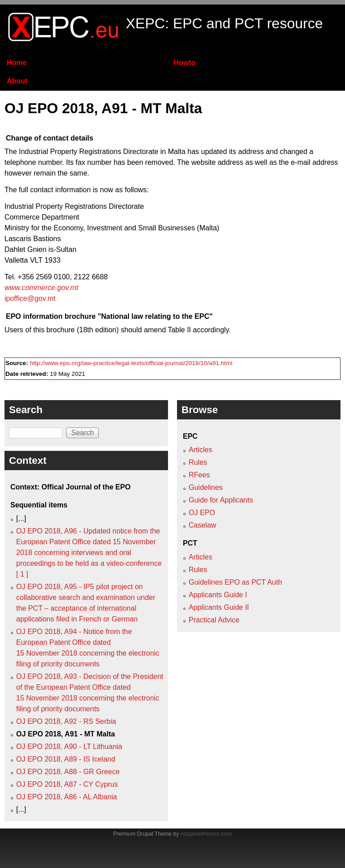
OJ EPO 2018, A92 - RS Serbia (66, 721)
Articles (200, 450)
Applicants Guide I (218, 595)
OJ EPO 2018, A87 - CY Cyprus (67, 784)
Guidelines (206, 487)
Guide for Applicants (221, 500)
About (17, 81)
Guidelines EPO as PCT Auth (235, 582)
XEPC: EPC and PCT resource (224, 23)
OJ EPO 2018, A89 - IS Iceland (66, 759)
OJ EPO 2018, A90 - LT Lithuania (69, 747)
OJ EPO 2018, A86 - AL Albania (66, 797)
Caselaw (202, 525)
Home (17, 63)
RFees (199, 475)
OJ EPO (202, 513)
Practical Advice (214, 620)
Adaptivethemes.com (206, 834)
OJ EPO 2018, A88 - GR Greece (68, 772)
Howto (184, 63)
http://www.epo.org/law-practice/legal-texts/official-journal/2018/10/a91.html (131, 363)
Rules (198, 462)
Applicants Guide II (219, 607)
